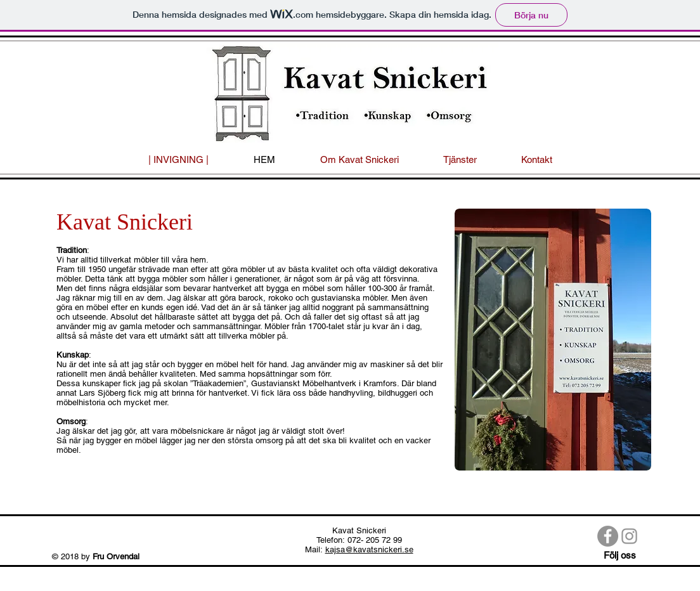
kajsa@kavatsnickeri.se (369, 549)
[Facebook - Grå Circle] (608, 536)
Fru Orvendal (117, 556)
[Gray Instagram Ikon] (629, 536)
